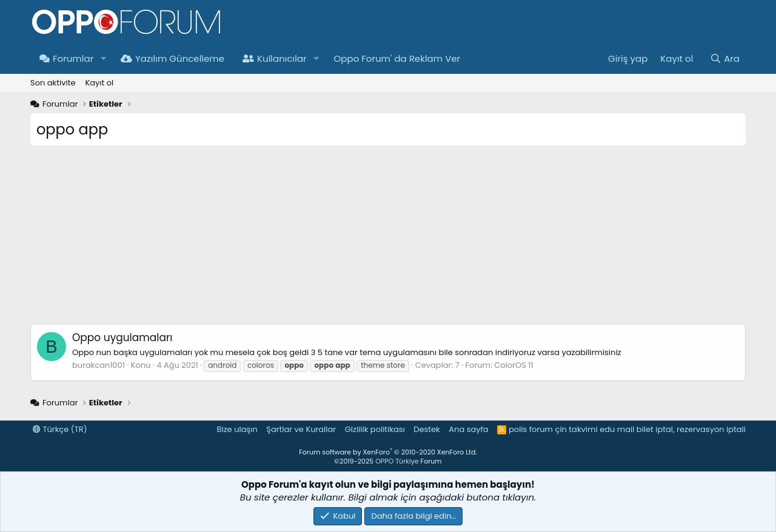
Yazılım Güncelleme (172, 58)
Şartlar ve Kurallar (301, 429)
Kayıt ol (99, 83)
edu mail (617, 429)
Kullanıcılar (275, 58)
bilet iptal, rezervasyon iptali (691, 429)
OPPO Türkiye (397, 461)
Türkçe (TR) (60, 429)
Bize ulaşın (237, 429)
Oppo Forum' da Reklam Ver (397, 58)
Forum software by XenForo (388, 452)
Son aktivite (53, 83)
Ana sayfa (468, 429)
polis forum (531, 429)
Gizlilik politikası (375, 429)
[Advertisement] (388, 239)
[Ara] (725, 58)
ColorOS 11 (513, 365)
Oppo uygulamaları (122, 337)
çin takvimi (576, 429)
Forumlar (66, 58)
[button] (103, 58)
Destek (427, 429)
